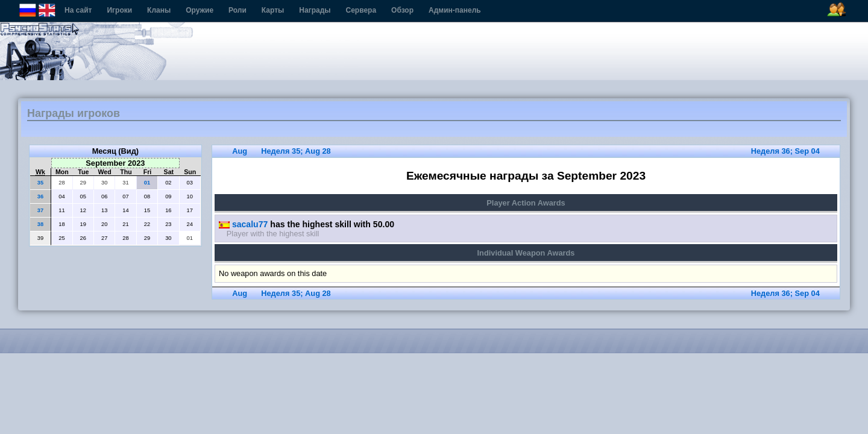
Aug (240, 151)
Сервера (361, 10)
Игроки (119, 10)
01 (147, 183)
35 (40, 183)
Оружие (200, 10)
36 (40, 197)
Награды (315, 10)
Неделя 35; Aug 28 (296, 151)
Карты (273, 10)
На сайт (78, 10)
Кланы (159, 10)
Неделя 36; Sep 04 (785, 151)
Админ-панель (455, 10)
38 (40, 224)
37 (40, 210)
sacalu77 (243, 224)
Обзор (402, 10)
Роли (237, 10)
